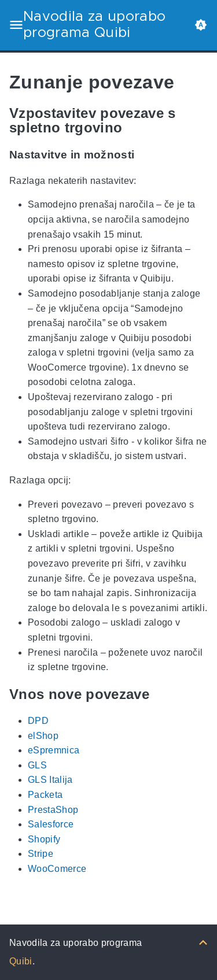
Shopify (44, 839)
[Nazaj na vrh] (203, 943)
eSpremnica (54, 750)
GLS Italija (50, 780)
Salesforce (51, 824)
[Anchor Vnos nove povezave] (158, 694)
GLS (37, 765)
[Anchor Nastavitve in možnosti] (143, 155)
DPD (38, 721)
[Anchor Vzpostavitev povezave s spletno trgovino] (199, 121)
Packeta (45, 795)
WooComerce (57, 869)
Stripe (41, 854)
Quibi (21, 961)
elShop (43, 736)
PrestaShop (53, 810)
